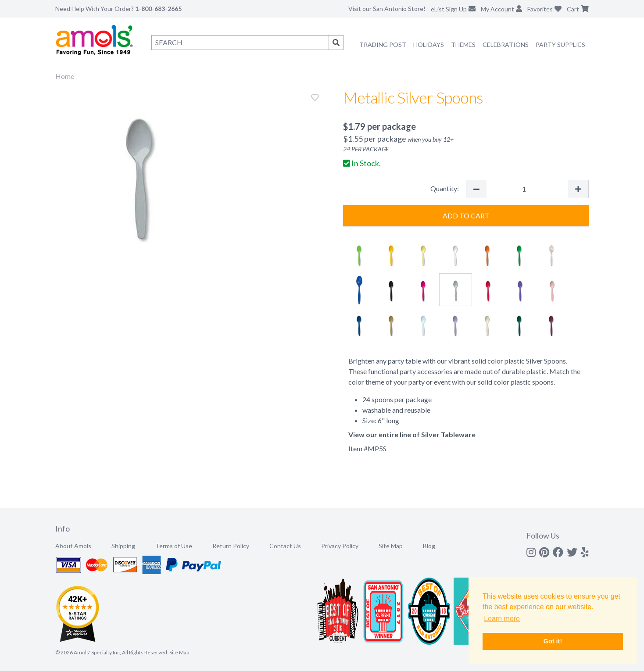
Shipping (123, 546)
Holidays (429, 45)
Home (65, 76)
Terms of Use (174, 546)
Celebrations (506, 45)
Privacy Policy (340, 546)
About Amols (73, 546)
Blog (429, 546)
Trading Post (383, 45)
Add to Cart (466, 216)
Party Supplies (560, 45)
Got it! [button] (553, 641)
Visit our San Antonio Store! (387, 9)
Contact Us (285, 546)
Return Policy (231, 546)
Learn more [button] (502, 619)
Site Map (391, 546)
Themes (463, 45)
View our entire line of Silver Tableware (412, 434)
